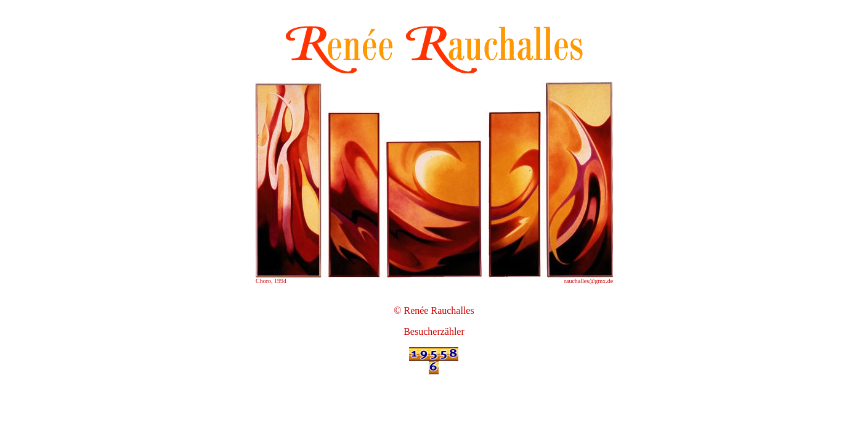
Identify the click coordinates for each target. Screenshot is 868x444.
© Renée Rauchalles (434, 310)
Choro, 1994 (271, 281)
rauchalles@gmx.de (589, 281)
